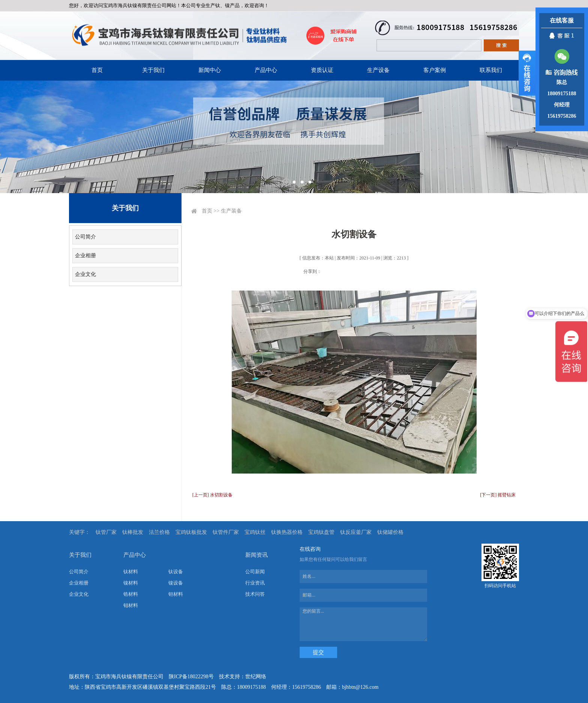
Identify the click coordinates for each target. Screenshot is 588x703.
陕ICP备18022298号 (191, 677)
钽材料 (176, 594)
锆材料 (131, 594)
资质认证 (322, 70)
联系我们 (491, 70)
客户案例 (435, 70)
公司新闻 (255, 572)
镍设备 (176, 583)
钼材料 (131, 605)
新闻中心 (210, 70)
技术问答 (255, 594)
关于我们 (153, 70)
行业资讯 (255, 583)
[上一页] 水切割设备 (212, 495)
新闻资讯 (256, 555)
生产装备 (231, 211)
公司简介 (85, 237)
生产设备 (378, 70)
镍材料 (131, 583)
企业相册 (85, 256)
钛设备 (176, 572)
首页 (97, 70)
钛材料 (131, 572)
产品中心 (266, 70)
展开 (527, 73)
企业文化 (85, 274)
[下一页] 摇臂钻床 (498, 495)
